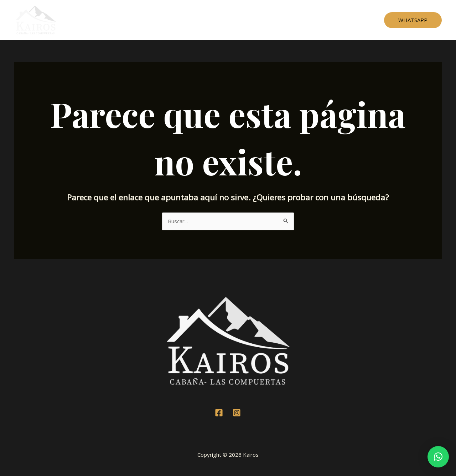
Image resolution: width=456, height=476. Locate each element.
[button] (438, 457)
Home (165, 20)
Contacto (288, 20)
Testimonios (227, 20)
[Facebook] (219, 413)
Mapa (260, 20)
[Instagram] (237, 413)
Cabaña (192, 20)
